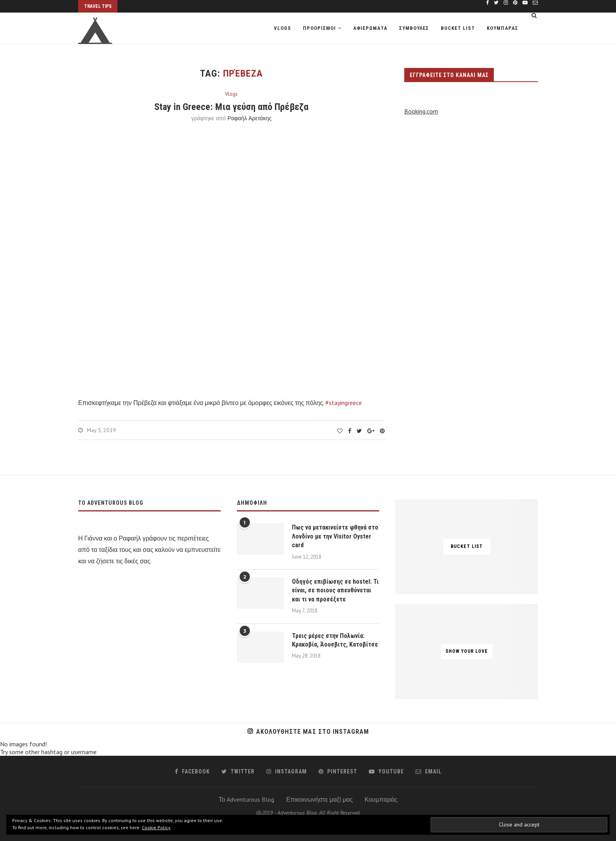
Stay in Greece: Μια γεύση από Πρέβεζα (231, 107)
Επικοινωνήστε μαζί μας (319, 799)
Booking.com (421, 111)
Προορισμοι (319, 28)
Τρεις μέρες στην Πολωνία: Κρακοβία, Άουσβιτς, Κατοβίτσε (335, 640)
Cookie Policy (156, 827)
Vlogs (282, 28)
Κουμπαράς (381, 799)
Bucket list (458, 28)
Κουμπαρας (502, 28)
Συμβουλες (414, 28)
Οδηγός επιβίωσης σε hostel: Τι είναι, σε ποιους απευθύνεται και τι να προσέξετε (335, 590)
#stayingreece (344, 403)
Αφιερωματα (370, 28)
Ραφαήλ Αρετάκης (249, 118)
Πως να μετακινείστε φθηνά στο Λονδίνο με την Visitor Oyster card (335, 536)
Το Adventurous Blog (247, 799)
